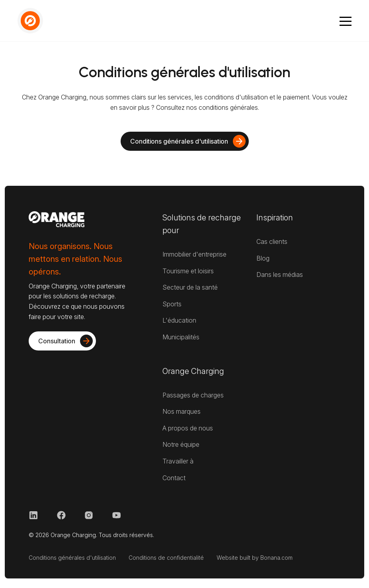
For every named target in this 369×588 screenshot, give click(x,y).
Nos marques (182, 411)
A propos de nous (188, 428)
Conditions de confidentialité (166, 558)
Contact (174, 478)
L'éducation (179, 320)
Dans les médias (280, 275)
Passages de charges (193, 395)
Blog (263, 258)
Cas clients (272, 241)
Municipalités (181, 337)
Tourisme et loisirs (188, 271)
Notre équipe (181, 444)
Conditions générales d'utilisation (72, 558)
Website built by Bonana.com (255, 558)
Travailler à (178, 461)
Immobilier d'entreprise (194, 254)
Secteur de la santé (190, 287)
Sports (172, 304)
